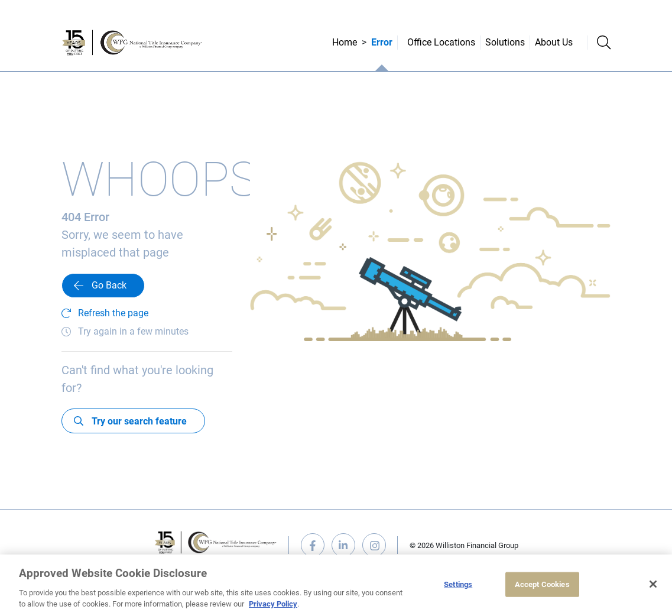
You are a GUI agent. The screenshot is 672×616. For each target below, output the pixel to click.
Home (345, 42)
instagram (374, 545)
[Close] (653, 584)
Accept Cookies (542, 584)
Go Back (109, 285)
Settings (458, 584)
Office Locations (441, 42)
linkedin (343, 545)
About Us (554, 42)
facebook (313, 545)
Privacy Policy (273, 604)
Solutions (505, 42)
